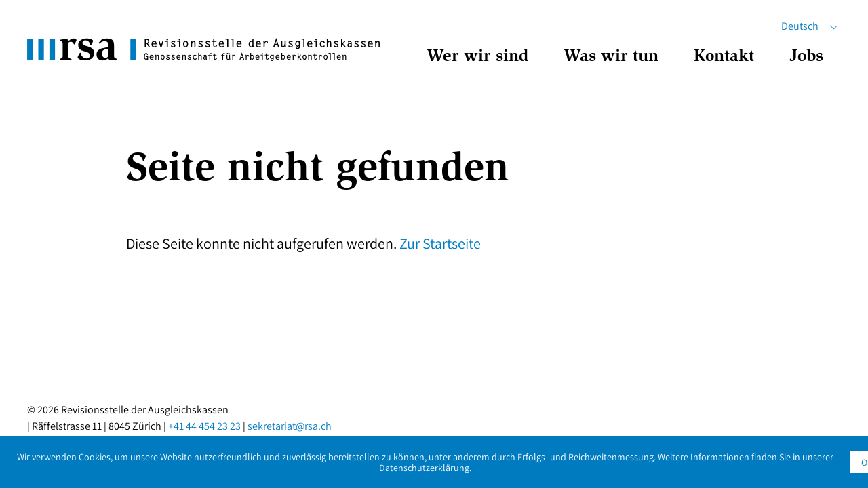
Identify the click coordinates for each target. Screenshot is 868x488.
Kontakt (724, 57)
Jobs (806, 57)
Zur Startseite (440, 243)
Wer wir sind (477, 57)
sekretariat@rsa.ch (290, 426)
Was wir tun (611, 57)
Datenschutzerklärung (424, 468)
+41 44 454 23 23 (204, 426)
